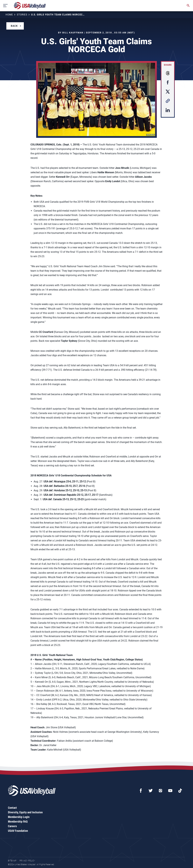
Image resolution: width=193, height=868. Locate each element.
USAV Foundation (18, 831)
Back (14, 26)
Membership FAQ (18, 822)
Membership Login (19, 817)
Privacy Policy (27, 861)
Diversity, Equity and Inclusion (25, 812)
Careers (12, 826)
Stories (22, 15)
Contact (12, 808)
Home (9, 15)
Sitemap (12, 861)
